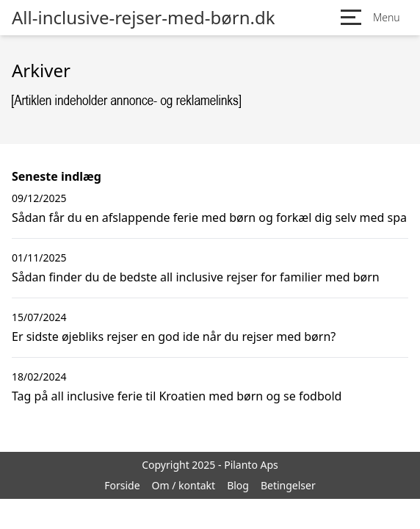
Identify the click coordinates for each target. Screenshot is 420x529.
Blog (238, 485)
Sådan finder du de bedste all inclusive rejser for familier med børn (196, 277)
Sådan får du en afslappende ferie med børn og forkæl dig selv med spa (209, 217)
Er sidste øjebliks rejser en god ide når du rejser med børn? (174, 337)
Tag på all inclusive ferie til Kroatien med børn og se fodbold (177, 396)
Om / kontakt (184, 485)
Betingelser (288, 485)
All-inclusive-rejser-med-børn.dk (144, 18)
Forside (122, 485)
